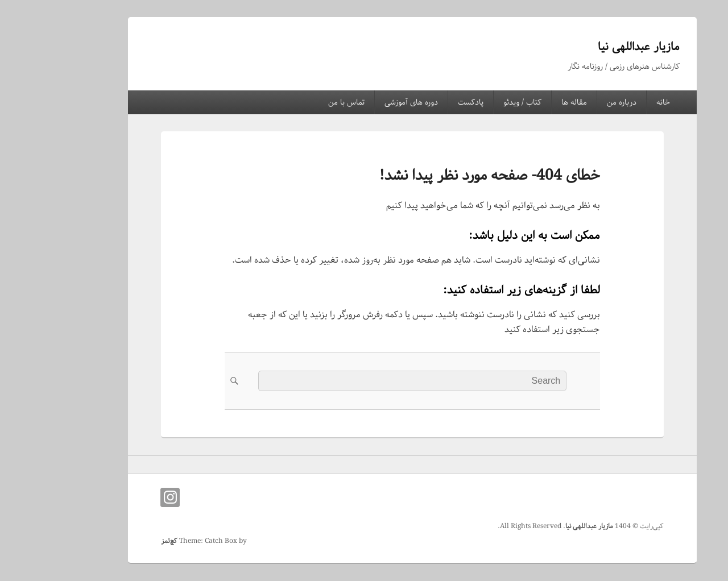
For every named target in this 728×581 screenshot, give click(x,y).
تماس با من (298, 102)
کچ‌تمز (121, 541)
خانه (615, 102)
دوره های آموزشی (363, 102)
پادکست (422, 102)
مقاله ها (526, 102)
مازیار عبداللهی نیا (590, 47)
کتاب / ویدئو (474, 102)
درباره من (573, 102)
